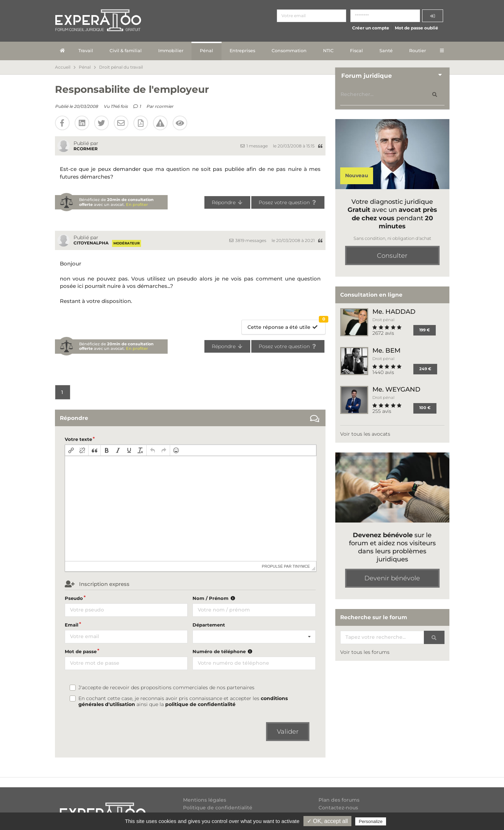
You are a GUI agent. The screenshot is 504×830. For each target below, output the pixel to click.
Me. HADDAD (394, 312)
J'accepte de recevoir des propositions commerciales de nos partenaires (166, 688)
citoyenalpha (91, 243)
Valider (288, 732)
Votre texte (78, 439)
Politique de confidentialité (218, 808)
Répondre (227, 202)
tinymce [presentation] (301, 566)
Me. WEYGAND (396, 389)
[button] (71, 450)
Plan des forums (339, 800)
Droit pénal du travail (121, 67)
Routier (418, 51)
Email (72, 625)
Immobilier (171, 51)
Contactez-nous (338, 808)
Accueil (63, 67)
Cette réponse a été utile (286, 325)
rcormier (164, 106)
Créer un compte (371, 28)
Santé (386, 51)
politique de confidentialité (200, 704)
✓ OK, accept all (327, 821)
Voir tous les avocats (365, 434)
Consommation (289, 51)
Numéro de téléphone (223, 651)
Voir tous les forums (365, 652)
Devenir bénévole (392, 578)
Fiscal (356, 51)
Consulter (392, 256)
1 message (254, 146)
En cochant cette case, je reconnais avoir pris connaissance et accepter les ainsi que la (183, 701)
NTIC (328, 51)
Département (209, 625)
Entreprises (242, 51)
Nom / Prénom (215, 598)
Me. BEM (386, 350)
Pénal (206, 51)
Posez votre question (288, 202)
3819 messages (248, 240)
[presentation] (71, 450)
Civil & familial (126, 51)
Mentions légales (205, 800)
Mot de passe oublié (416, 28)
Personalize (371, 821)
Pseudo (74, 598)
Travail (86, 51)
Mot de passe (81, 651)
